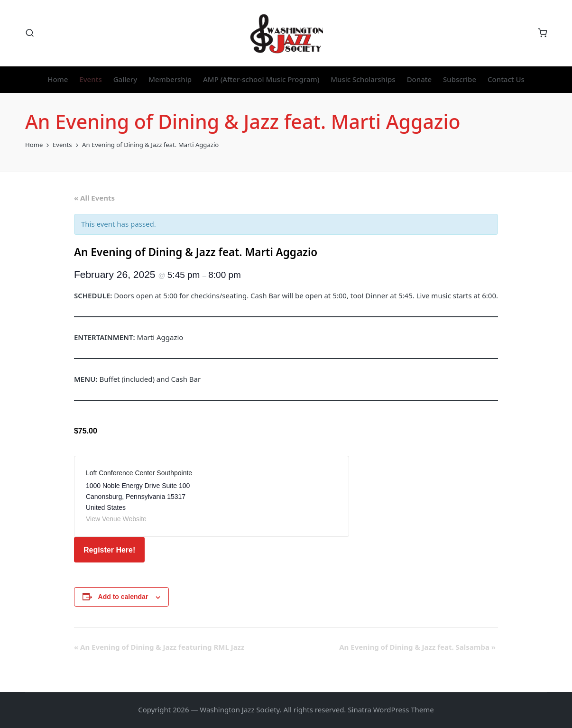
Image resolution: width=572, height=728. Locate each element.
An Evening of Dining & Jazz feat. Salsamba (417, 647)
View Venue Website (116, 519)
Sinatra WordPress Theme (391, 710)
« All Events (94, 198)
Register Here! (109, 550)
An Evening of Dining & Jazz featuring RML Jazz (159, 647)
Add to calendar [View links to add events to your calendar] (123, 597)
